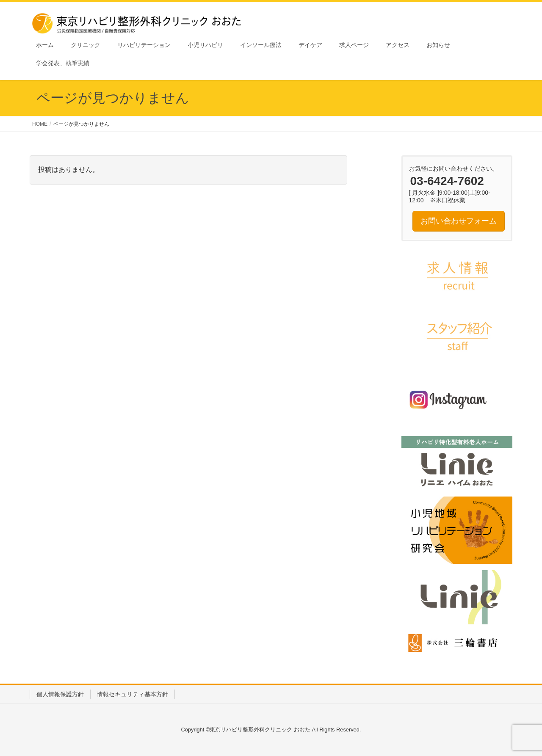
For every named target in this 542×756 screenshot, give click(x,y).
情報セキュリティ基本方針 (133, 694)
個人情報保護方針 (60, 694)
